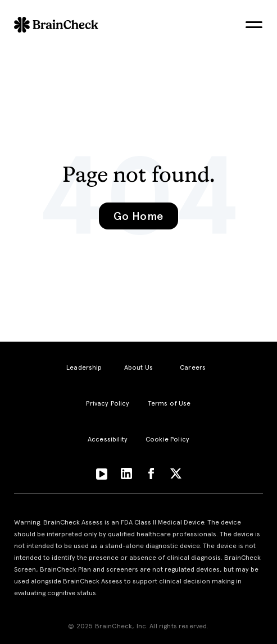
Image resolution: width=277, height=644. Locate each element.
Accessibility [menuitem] (108, 439)
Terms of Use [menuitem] (169, 403)
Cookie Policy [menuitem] (167, 439)
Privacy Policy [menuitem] (108, 403)
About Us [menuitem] (138, 367)
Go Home (138, 216)
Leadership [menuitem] (84, 367)
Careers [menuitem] (193, 367)
